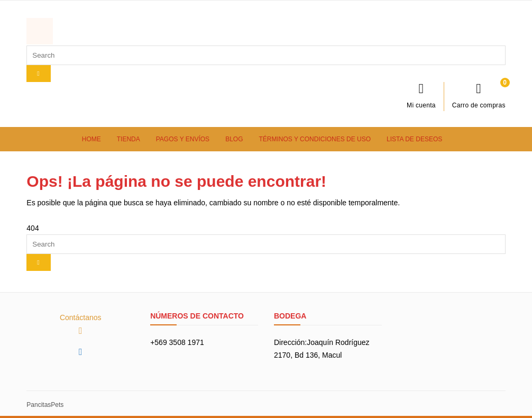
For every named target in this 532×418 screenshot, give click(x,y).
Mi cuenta (421, 95)
